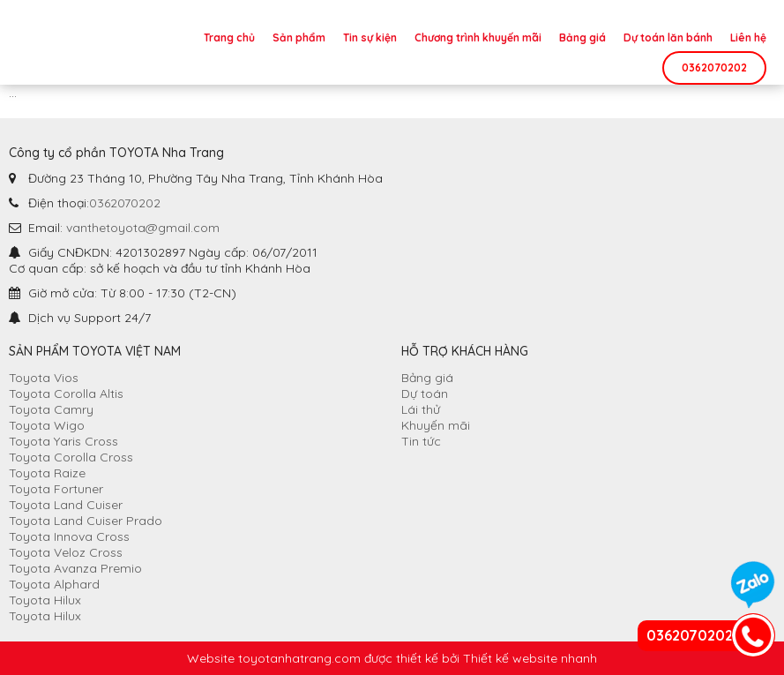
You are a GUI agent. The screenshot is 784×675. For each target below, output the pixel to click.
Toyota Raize (47, 473)
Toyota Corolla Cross (71, 457)
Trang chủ (229, 37)
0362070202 (714, 67)
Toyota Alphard (54, 584)
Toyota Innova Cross (69, 536)
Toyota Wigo (47, 425)
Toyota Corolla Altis (66, 394)
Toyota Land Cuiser (66, 505)
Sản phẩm (299, 37)
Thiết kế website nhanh (530, 658)
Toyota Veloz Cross (66, 552)
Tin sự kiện (370, 37)
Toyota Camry (51, 409)
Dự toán (425, 394)
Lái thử (421, 409)
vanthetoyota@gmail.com (143, 228)
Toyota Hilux (45, 600)
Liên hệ (748, 37)
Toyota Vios (44, 378)
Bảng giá (582, 37)
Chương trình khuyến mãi (478, 37)
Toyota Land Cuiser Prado (86, 521)
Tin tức (421, 441)
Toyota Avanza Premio (75, 568)
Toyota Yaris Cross (63, 441)
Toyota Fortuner (56, 489)
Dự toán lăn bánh (668, 37)
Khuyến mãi (436, 425)
